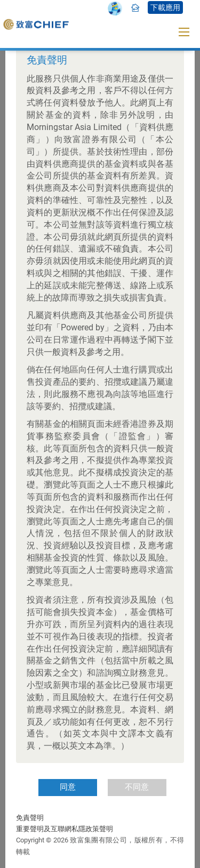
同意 (68, 787)
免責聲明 (30, 818)
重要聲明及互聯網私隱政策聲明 (65, 829)
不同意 (137, 787)
